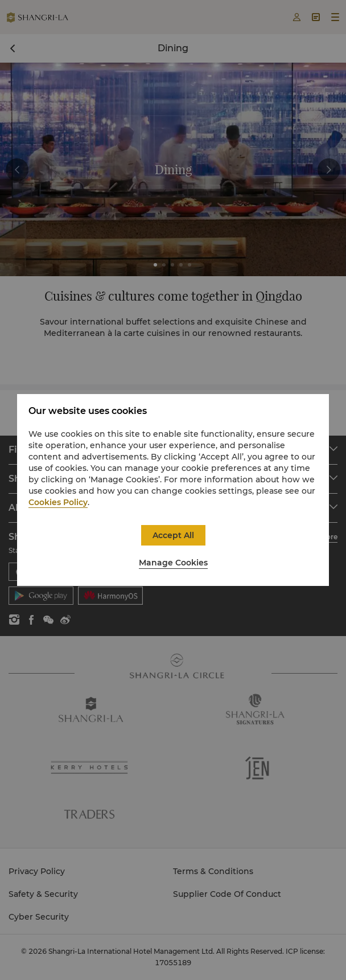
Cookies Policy (58, 502)
